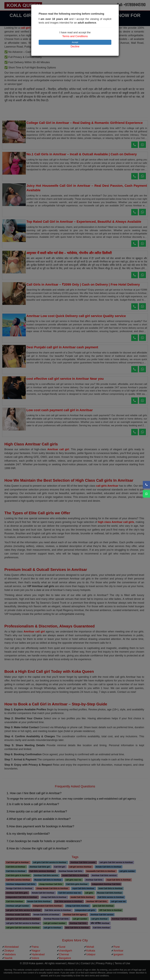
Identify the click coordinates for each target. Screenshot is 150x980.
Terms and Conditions (75, 36)
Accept (75, 42)
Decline (75, 46)
